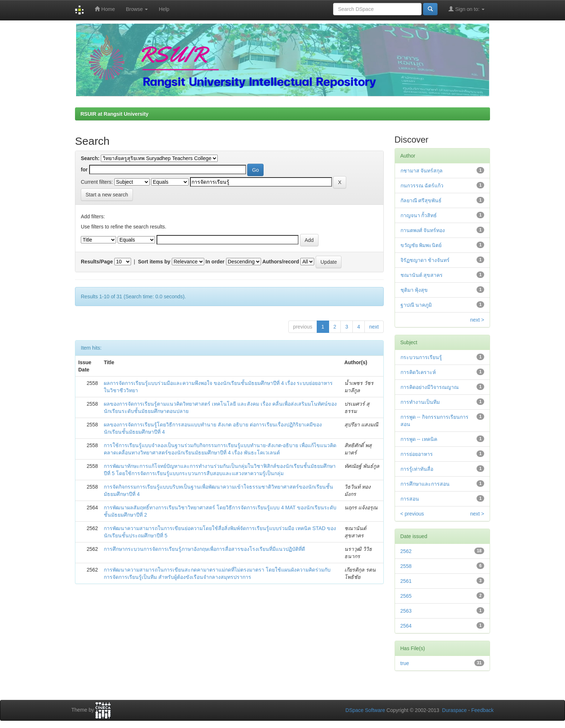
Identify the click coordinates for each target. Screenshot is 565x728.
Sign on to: (467, 9)
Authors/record (280, 262)
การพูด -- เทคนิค (419, 439)
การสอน (410, 499)
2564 (406, 626)
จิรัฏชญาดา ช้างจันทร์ (425, 260)
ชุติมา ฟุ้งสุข (414, 290)
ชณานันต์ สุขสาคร (422, 275)
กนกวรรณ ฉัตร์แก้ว (422, 186)
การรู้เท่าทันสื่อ (417, 469)
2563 (406, 611)
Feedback (483, 710)
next (374, 327)
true (405, 663)
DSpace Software (365, 710)
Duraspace (454, 710)
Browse (137, 9)
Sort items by (154, 262)
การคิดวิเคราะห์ (418, 372)
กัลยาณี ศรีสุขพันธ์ (421, 200)
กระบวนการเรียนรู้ (421, 357)
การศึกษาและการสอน (425, 484)
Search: (90, 158)
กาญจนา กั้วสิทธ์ (419, 215)
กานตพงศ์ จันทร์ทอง (423, 230)
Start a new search (107, 195)
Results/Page (97, 262)
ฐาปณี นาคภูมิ (416, 305)
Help (164, 9)
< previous (412, 514)
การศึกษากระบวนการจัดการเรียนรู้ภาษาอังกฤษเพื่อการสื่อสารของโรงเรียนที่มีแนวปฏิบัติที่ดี (204, 549)
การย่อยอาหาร (417, 454)
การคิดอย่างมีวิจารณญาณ (430, 387)
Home (105, 9)
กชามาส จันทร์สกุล (422, 171)
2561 (406, 581)
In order (215, 262)
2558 (406, 566)
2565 (406, 596)
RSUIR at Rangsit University (114, 114)
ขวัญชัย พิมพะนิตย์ (421, 245)
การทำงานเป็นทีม (420, 402)
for (84, 170)
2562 (406, 551)
